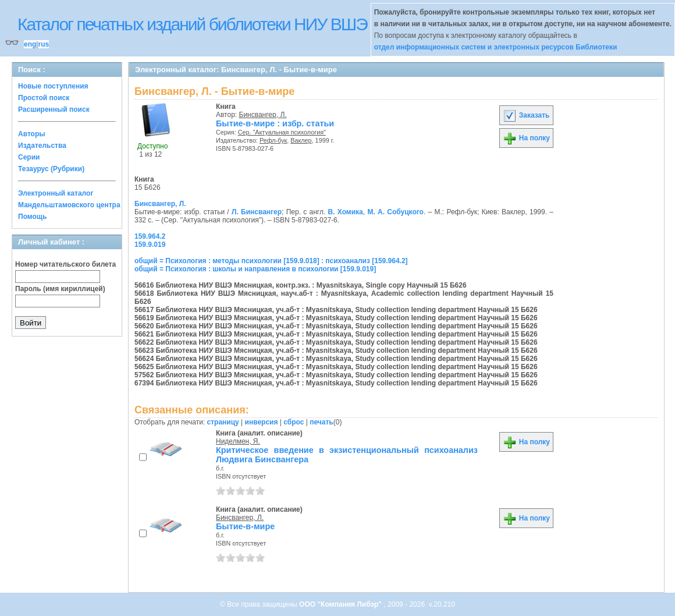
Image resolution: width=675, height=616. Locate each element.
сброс (294, 422)
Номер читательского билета (65, 264)
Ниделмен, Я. (238, 441)
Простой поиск (44, 98)
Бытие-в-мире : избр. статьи (275, 123)
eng (30, 44)
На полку (526, 138)
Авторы (32, 134)
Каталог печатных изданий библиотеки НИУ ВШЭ (192, 24)
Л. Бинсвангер (257, 212)
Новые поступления (53, 86)
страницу (223, 422)
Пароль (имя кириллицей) (60, 289)
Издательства (42, 146)
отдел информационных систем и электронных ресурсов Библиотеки (496, 47)
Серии (29, 157)
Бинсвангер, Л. (263, 115)
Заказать (526, 115)
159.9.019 (150, 245)
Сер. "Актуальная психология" (282, 132)
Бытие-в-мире (245, 526)
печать (321, 422)
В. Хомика (346, 212)
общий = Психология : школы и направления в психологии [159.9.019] (255, 269)
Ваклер (301, 140)
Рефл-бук (273, 140)
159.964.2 (150, 236)
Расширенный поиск (54, 109)
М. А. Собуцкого (395, 212)
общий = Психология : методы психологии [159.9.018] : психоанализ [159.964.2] (271, 261)
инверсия (262, 422)
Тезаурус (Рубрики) (51, 169)
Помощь (32, 217)
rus (43, 44)
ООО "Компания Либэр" (341, 604)
